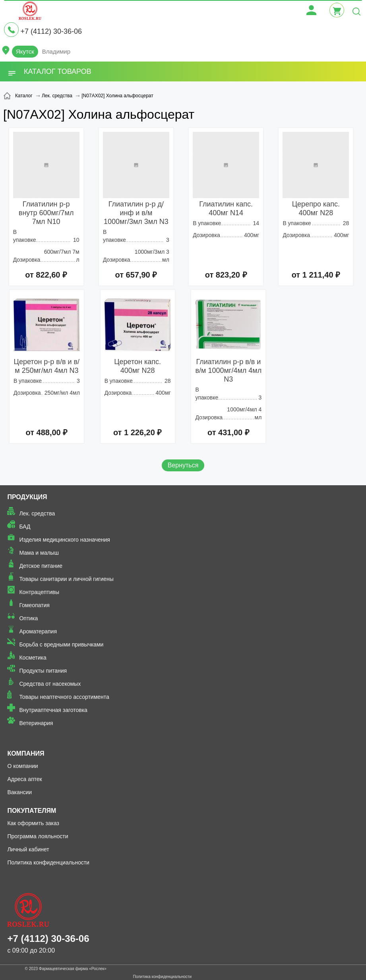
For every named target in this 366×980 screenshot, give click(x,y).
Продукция (27, 497)
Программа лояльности (38, 836)
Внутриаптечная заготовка (53, 710)
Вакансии (19, 792)
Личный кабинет (28, 849)
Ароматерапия (38, 631)
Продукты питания (43, 671)
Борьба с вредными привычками (61, 644)
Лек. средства (37, 513)
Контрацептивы (39, 592)
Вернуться (183, 465)
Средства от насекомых (50, 684)
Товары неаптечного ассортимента (64, 697)
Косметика (33, 658)
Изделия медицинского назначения (65, 540)
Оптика (28, 618)
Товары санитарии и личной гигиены (66, 579)
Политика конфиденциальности (48, 862)
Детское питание (41, 566)
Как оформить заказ (33, 823)
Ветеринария (36, 723)
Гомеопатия (34, 605)
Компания (26, 753)
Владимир (56, 51)
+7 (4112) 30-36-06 (51, 31)
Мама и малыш (39, 553)
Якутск (25, 51)
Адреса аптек (24, 779)
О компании (22, 766)
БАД (25, 527)
